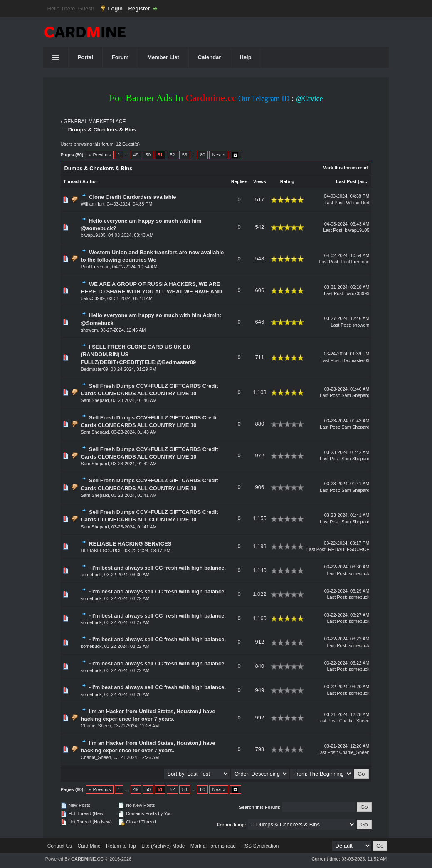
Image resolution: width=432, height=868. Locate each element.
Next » (219, 155)
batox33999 (93, 298)
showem (89, 330)
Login (115, 9)
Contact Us (60, 846)
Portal (85, 57)
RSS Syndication (260, 846)
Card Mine (89, 846)
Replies (239, 181)
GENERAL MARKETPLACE (95, 122)
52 (172, 155)
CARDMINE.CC (87, 859)
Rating (287, 181)
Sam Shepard (95, 400)
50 (148, 155)
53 (185, 155)
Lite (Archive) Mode (163, 846)
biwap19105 (93, 235)
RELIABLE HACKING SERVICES (130, 544)
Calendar (210, 57)
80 (202, 155)
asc (363, 181)
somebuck (91, 575)
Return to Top (121, 846)
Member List (163, 57)
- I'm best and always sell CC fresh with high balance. (157, 568)
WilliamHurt (92, 204)
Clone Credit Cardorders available (133, 197)
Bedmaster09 (94, 369)
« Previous (100, 155)
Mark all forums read (213, 846)
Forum (120, 57)
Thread (71, 181)
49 (136, 155)
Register (139, 9)
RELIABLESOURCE (101, 551)
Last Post (346, 181)
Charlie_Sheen (96, 726)
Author (90, 181)
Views (260, 181)
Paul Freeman (95, 267)
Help (245, 57)
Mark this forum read (345, 168)
